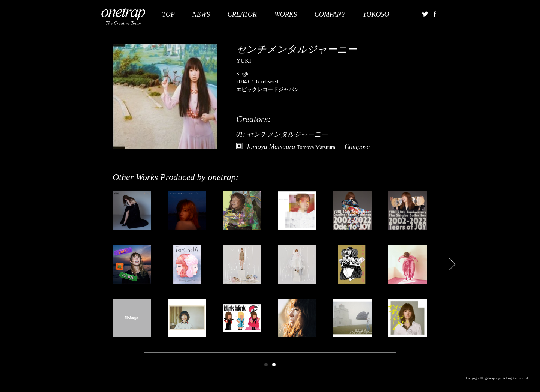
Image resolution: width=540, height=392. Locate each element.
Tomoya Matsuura (291, 147)
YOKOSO (376, 14)
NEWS (201, 14)
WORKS (286, 14)
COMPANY (330, 14)
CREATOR (242, 14)
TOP (168, 14)
